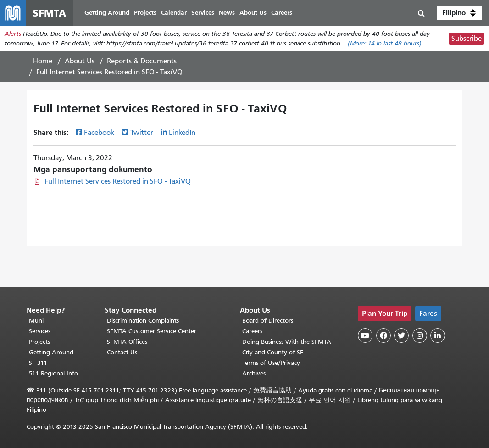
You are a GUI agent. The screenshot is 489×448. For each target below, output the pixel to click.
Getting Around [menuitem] (107, 13)
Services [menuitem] (203, 13)
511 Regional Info (53, 373)
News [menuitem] (227, 13)
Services (40, 331)
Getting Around (51, 352)
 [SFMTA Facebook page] (383, 336)
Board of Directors (268, 321)
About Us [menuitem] (253, 13)
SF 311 (38, 363)
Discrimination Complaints (143, 321)
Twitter (142, 133)
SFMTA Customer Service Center (152, 331)
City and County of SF (273, 352)
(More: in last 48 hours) (385, 43)
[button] (459, 13)
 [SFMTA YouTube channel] (365, 336)
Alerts (13, 34)
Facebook (99, 133)
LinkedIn (182, 133)
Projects (39, 342)
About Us (80, 61)
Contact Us (122, 352)
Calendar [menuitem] (174, 13)
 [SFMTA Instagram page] (420, 336)
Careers (252, 331)
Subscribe (467, 39)
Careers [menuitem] (282, 13)
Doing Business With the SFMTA (287, 342)
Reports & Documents (142, 61)
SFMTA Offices (127, 342)
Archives (254, 373)
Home (43, 61)
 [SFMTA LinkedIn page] (438, 336)
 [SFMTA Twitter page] (401, 336)
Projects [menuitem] (145, 13)
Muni (36, 321)
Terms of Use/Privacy (271, 363)
